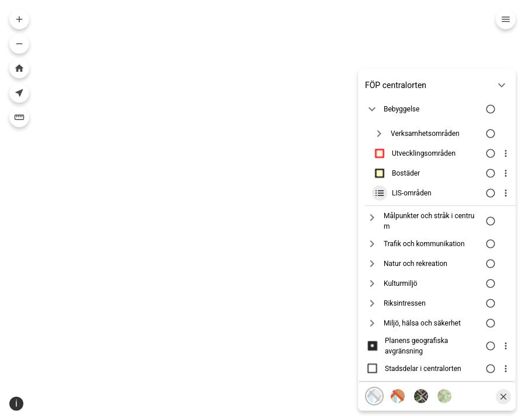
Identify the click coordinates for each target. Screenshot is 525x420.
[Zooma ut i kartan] (19, 44)
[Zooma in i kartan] (19, 19)
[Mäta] (19, 117)
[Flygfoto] (421, 380)
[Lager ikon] (380, 137)
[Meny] (506, 19)
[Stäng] (503, 380)
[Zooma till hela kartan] (19, 68)
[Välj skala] (37, 411)
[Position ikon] (78, 411)
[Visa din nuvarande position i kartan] (19, 93)
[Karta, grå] (374, 380)
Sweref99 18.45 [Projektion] (114, 411)
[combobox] (258, 21)
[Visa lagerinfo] (506, 137)
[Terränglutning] (444, 380)
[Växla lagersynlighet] (489, 137)
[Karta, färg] (398, 380)
